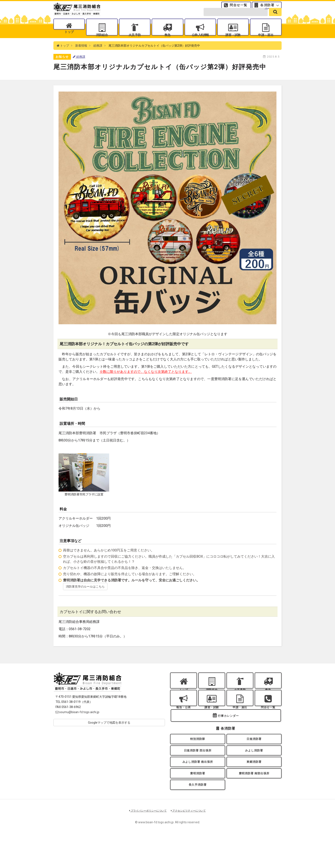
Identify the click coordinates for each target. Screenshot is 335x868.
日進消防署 (254, 761)
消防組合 (102, 41)
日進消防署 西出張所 (198, 775)
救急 (167, 41)
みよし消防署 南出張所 (198, 789)
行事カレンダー (228, 736)
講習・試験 (233, 41)
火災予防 (135, 41)
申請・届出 (266, 41)
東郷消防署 (254, 789)
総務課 (98, 56)
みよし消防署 (254, 775)
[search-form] (236, 18)
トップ (69, 41)
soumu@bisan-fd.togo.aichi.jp (77, 722)
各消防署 (267, 7)
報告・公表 (184, 723)
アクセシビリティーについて (190, 843)
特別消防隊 (198, 761)
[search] (275, 18)
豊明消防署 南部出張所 (254, 802)
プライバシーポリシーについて (147, 843)
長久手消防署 (198, 816)
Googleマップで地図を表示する (109, 733)
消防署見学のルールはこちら (85, 597)
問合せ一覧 (239, 7)
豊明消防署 (198, 802)
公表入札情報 (200, 41)
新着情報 (81, 56)
